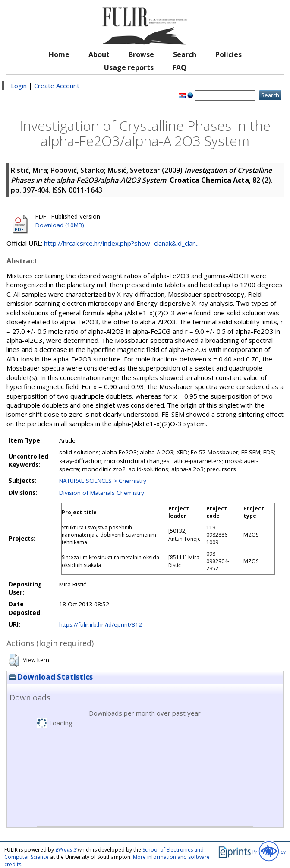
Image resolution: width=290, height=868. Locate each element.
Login (19, 86)
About (99, 54)
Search (185, 54)
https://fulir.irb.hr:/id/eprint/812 (101, 624)
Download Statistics (51, 677)
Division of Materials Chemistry (102, 493)
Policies (229, 54)
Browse (141, 54)
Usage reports (129, 67)
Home (59, 54)
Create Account (57, 86)
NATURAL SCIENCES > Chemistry (103, 481)
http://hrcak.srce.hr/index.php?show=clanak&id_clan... (122, 243)
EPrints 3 (66, 850)
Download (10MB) (60, 225)
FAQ (180, 67)
